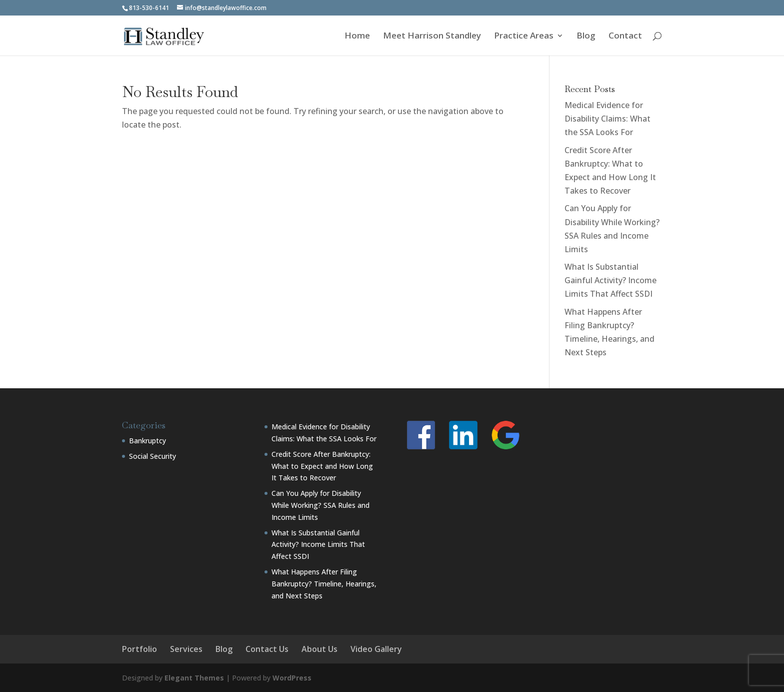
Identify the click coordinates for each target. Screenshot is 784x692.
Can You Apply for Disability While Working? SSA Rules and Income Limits (320, 505)
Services (186, 649)
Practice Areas (524, 37)
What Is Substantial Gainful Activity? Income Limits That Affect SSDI (610, 280)
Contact (625, 37)
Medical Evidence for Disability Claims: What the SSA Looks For (607, 119)
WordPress (292, 678)
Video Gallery (376, 649)
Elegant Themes (194, 678)
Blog (586, 37)
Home (357, 37)
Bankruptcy (147, 441)
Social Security (152, 456)
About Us (319, 649)
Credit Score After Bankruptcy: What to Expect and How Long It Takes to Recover (322, 466)
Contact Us (267, 649)
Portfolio (139, 649)
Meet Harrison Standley (432, 37)
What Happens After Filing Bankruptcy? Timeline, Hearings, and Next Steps (324, 584)
